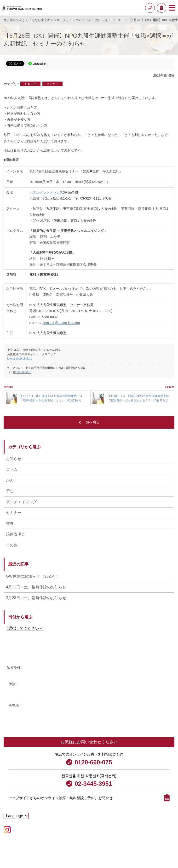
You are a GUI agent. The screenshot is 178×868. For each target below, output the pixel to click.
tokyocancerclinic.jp (20, 359)
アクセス (16, 725)
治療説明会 (16, 534)
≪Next (8, 387)
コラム (12, 469)
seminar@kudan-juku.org (61, 323)
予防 (10, 491)
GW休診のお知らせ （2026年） (33, 576)
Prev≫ (170, 387)
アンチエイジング (21, 502)
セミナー (52, 84)
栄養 (10, 523)
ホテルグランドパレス (46, 192)
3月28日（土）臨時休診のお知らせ (36, 598)
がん (10, 480)
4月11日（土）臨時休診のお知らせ (36, 587)
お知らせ (30, 84)
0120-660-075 (22, 372)
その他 (12, 545)
